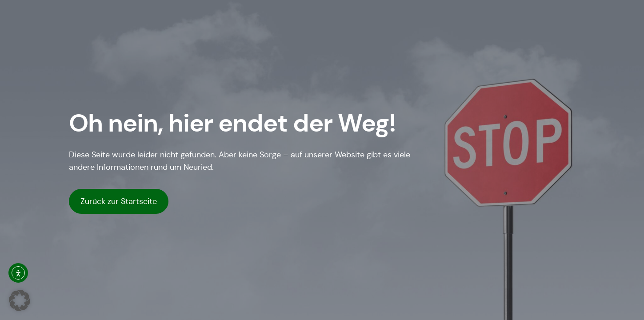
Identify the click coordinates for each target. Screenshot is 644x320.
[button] (20, 300)
